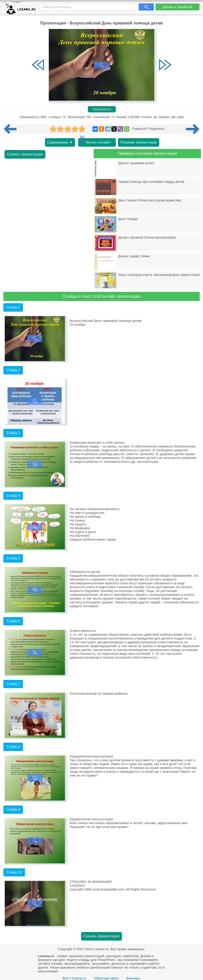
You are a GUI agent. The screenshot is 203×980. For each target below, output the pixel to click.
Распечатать (102, 109)
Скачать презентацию (25, 154)
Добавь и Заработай (177, 7)
